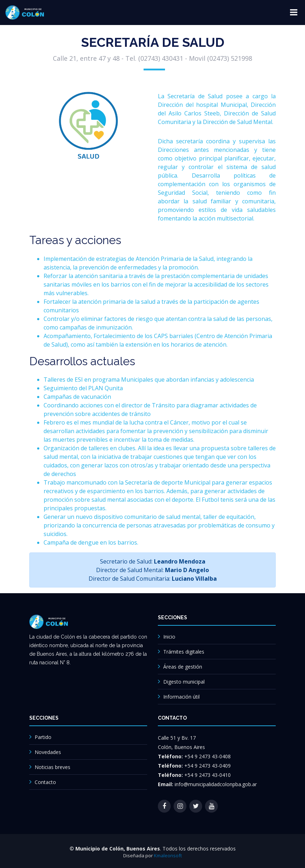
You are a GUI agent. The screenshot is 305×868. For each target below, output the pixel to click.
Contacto (45, 782)
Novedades (48, 752)
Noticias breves (52, 767)
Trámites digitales (184, 652)
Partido (43, 737)
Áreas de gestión (183, 667)
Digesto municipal (184, 682)
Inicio (169, 637)
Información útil (181, 697)
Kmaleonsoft (168, 855)
